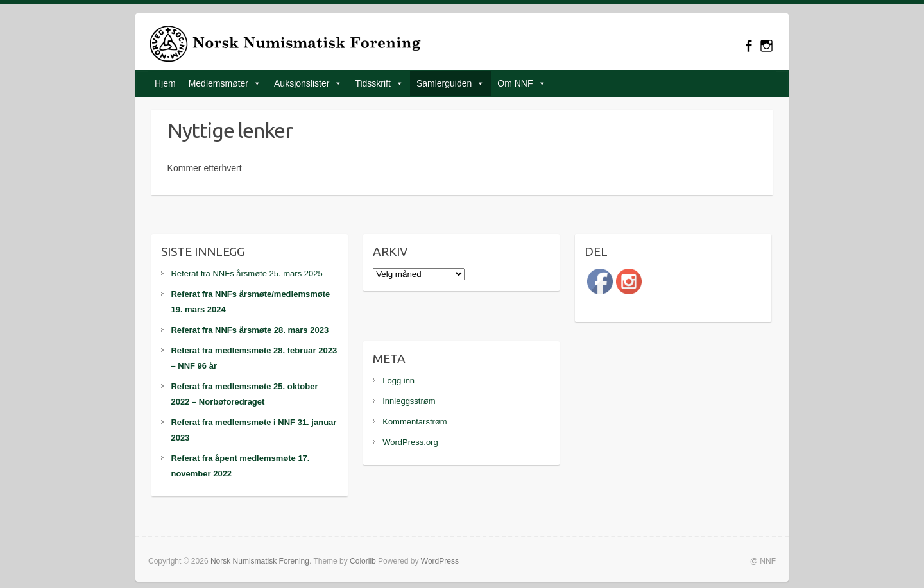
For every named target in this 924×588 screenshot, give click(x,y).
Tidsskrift (372, 83)
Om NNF (515, 83)
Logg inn (398, 381)
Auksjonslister (302, 83)
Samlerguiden (444, 83)
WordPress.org (410, 442)
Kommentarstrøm (415, 422)
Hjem (165, 83)
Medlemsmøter (218, 83)
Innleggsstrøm (409, 401)
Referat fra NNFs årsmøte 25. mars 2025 (246, 273)
